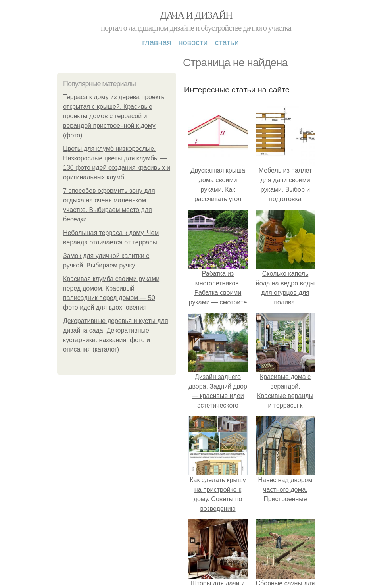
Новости (193, 42)
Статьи (227, 42)
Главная (157, 42)
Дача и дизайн (196, 15)
